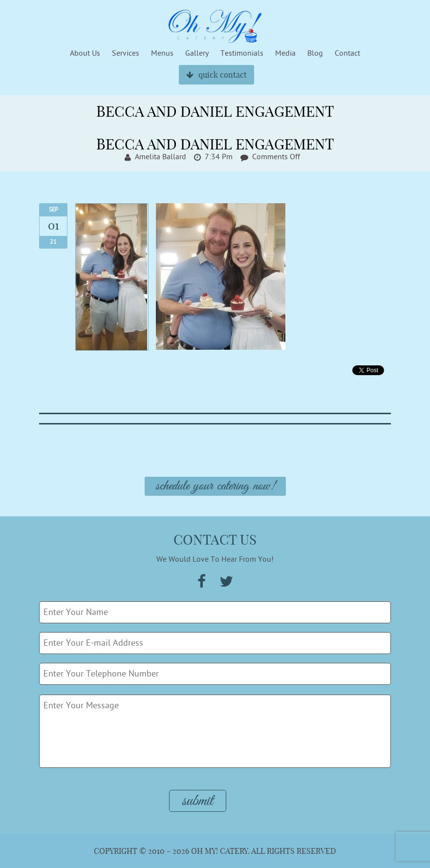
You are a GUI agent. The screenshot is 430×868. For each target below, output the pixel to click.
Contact (347, 53)
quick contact (216, 75)
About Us (85, 53)
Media (285, 53)
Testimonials (242, 53)
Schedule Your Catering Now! (215, 486)
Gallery (197, 53)
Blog (315, 53)
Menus (162, 53)
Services (126, 53)
